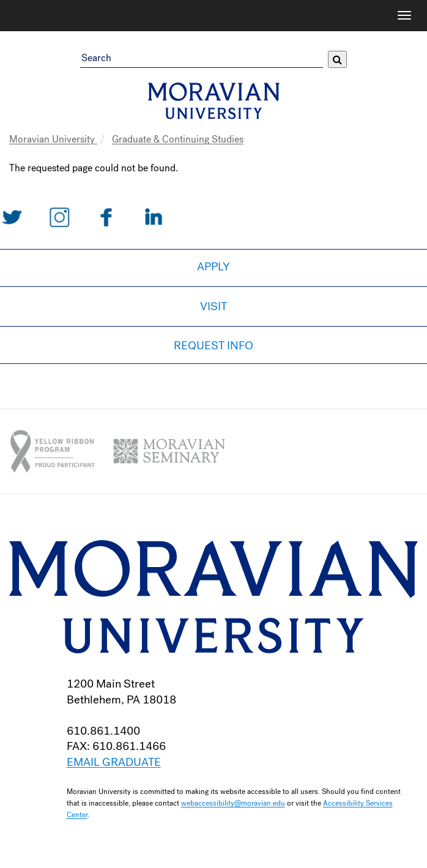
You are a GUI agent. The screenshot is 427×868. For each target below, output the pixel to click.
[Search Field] (201, 59)
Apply (213, 267)
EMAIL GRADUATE (114, 762)
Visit (213, 306)
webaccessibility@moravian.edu (233, 803)
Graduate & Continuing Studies (178, 139)
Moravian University (53, 139)
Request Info (213, 346)
